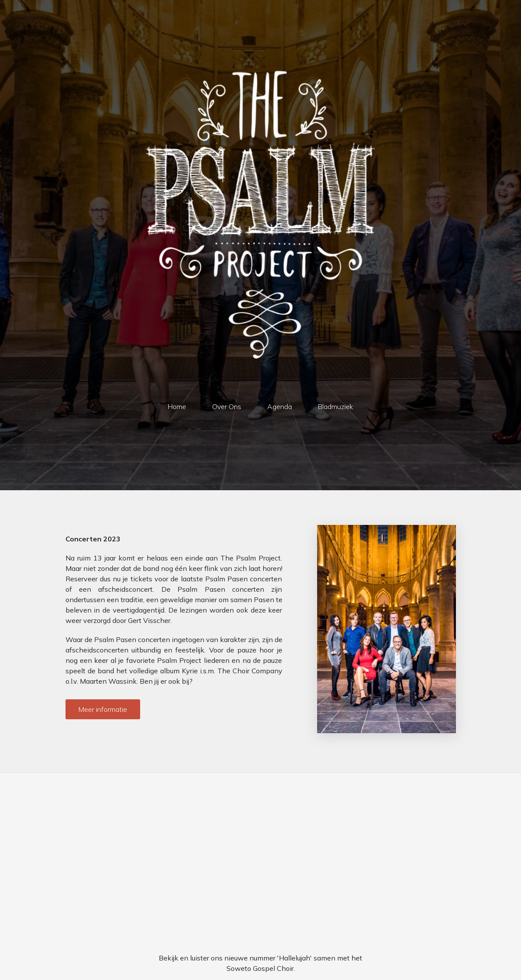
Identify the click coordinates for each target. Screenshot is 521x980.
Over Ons (227, 406)
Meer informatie (103, 709)
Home (177, 406)
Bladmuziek (336, 406)
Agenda (280, 406)
